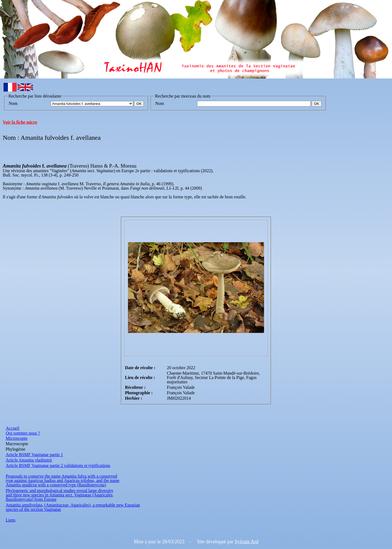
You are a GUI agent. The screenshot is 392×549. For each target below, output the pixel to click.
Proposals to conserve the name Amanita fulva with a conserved (61, 476)
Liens (11, 520)
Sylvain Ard (246, 542)
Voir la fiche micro (20, 122)
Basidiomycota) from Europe (31, 499)
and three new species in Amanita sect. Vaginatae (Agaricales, (60, 495)
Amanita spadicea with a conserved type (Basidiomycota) (56, 485)
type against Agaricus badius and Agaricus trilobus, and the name (63, 480)
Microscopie (17, 438)
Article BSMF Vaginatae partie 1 (34, 455)
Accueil (13, 428)
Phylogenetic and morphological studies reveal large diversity (59, 491)
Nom (13, 103)
